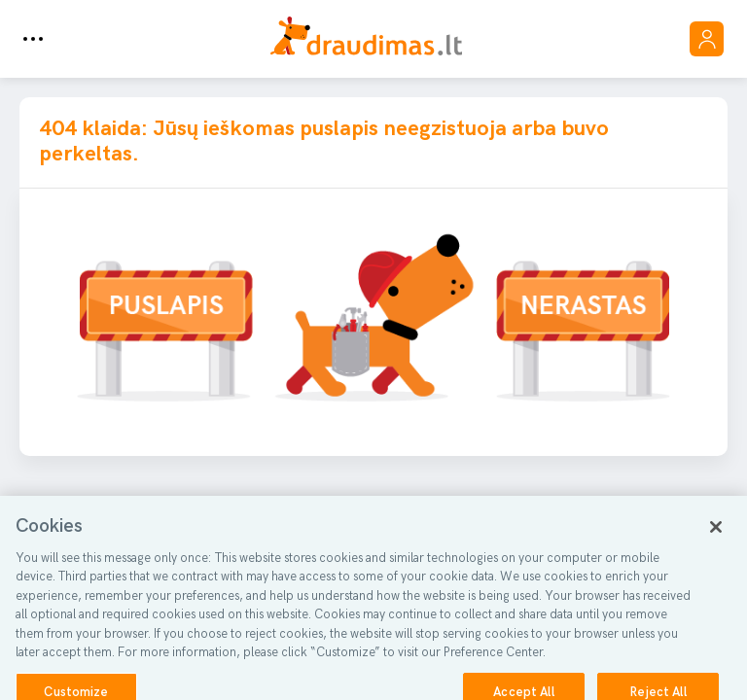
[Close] (716, 535)
